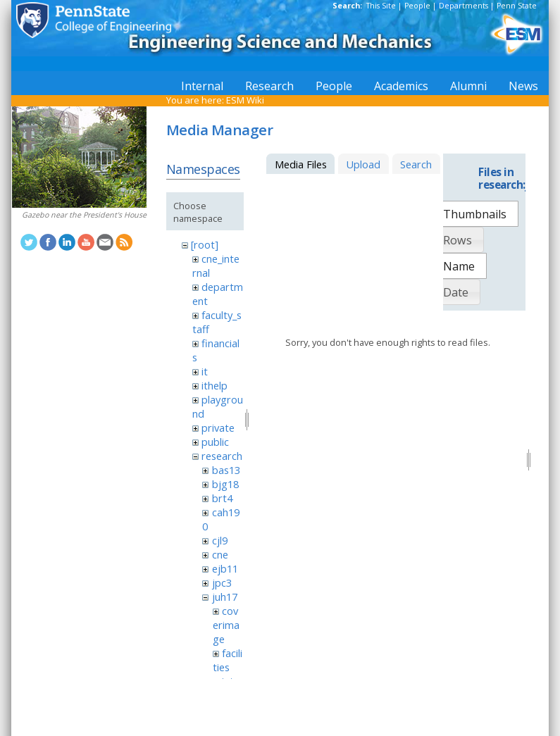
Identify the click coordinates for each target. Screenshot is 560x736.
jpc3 (222, 582)
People (417, 6)
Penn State (517, 6)
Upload (363, 164)
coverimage (226, 625)
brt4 (222, 498)
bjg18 (225, 484)
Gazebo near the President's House (84, 215)
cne (220, 554)
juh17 (225, 597)
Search (416, 164)
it (205, 371)
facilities (228, 660)
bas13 (226, 470)
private (218, 428)
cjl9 (220, 540)
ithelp (214, 385)
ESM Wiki (245, 100)
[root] (205, 244)
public (215, 442)
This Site (381, 6)
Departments (463, 6)
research (222, 456)
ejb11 (225, 568)
